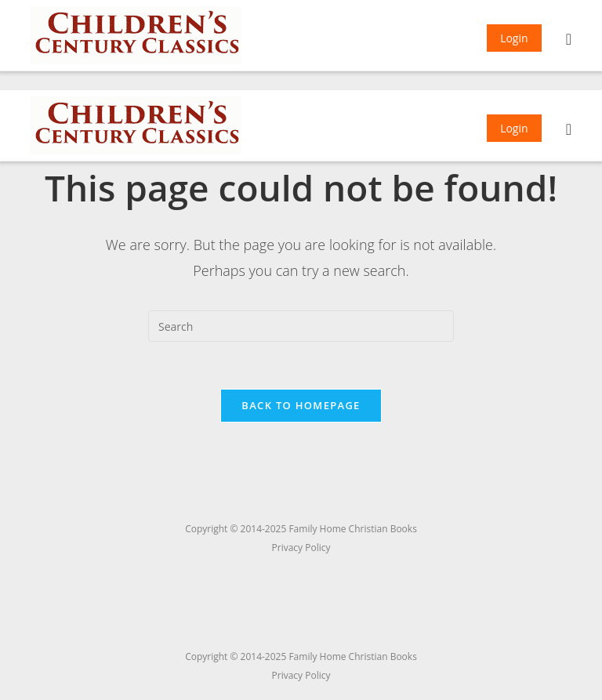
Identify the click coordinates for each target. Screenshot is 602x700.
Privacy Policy (301, 675)
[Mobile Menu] (569, 41)
